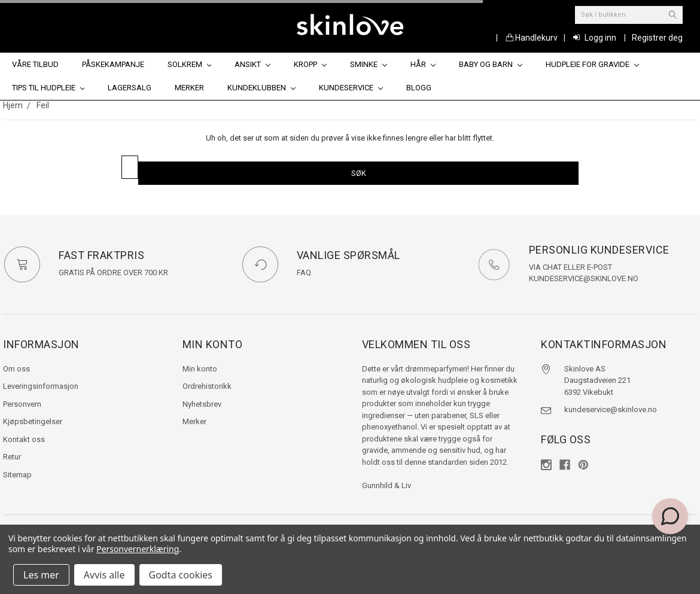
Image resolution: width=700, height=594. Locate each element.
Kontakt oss (24, 439)
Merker (189, 88)
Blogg (419, 88)
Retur (12, 457)
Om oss (16, 369)
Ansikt (252, 64)
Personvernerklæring (138, 549)
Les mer (41, 575)
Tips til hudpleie (48, 88)
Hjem (13, 105)
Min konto (200, 369)
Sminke (369, 64)
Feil (43, 105)
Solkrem (190, 64)
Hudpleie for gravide (592, 64)
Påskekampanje (113, 64)
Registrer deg (657, 38)
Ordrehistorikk (207, 386)
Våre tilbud (35, 64)
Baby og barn (491, 64)
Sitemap (17, 475)
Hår (423, 64)
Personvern (22, 404)
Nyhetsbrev (202, 404)
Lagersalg (130, 88)
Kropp (310, 64)
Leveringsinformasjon (41, 386)
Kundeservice (351, 88)
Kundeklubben (261, 88)
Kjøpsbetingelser (33, 421)
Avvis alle (104, 575)
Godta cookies (181, 575)
